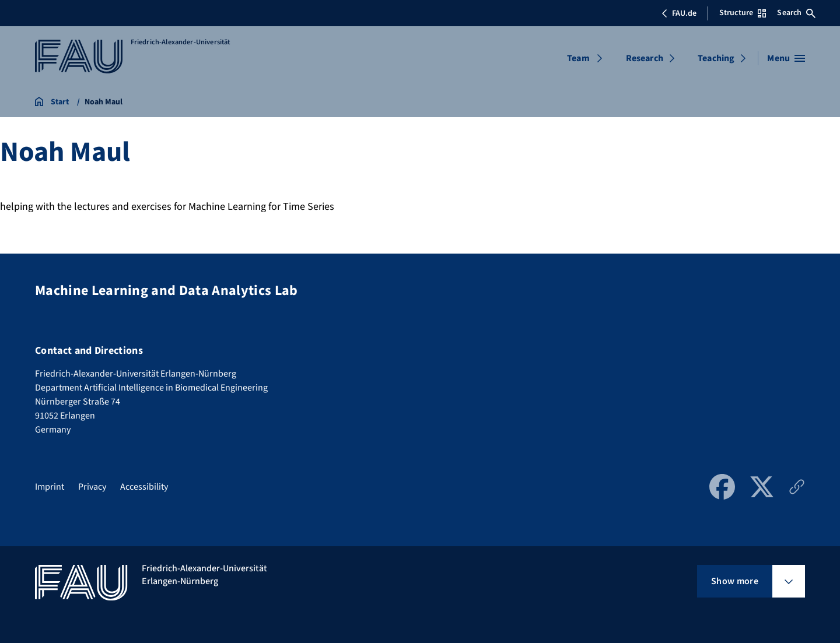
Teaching (716, 58)
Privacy (92, 487)
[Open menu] (786, 58)
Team (578, 58)
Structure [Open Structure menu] (743, 13)
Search (796, 13)
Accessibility (144, 487)
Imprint (50, 487)
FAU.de (679, 13)
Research (645, 58)
